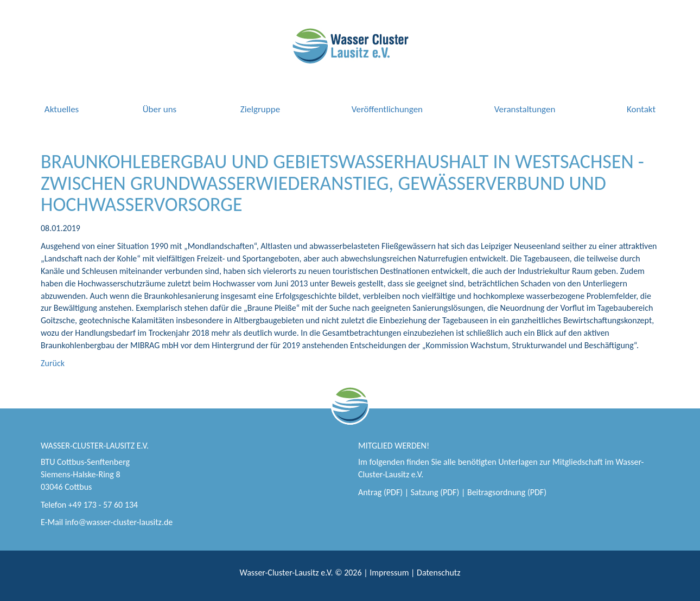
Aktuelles (62, 109)
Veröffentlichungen (387, 109)
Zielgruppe (260, 109)
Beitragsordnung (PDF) (507, 492)
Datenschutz (438, 573)
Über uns (160, 109)
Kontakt (641, 109)
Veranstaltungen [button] (525, 109)
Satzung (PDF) (435, 492)
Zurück (53, 363)
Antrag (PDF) (380, 492)
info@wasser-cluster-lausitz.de (119, 522)
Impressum (389, 573)
